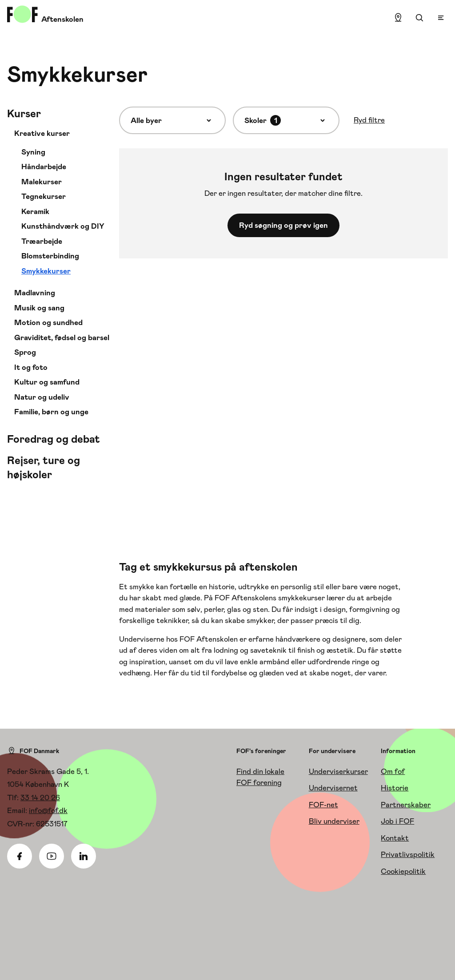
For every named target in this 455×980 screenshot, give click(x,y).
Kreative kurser (42, 133)
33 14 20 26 (40, 797)
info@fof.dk (48, 810)
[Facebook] (20, 856)
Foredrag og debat (54, 439)
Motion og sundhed (48, 322)
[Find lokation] (398, 18)
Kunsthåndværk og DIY (63, 226)
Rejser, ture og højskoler (44, 468)
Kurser (24, 114)
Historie (395, 788)
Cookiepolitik (403, 871)
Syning (33, 152)
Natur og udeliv (42, 397)
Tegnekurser (44, 196)
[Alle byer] (172, 120)
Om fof (393, 771)
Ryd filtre (369, 120)
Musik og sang (39, 308)
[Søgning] (419, 18)
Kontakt (395, 838)
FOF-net (323, 805)
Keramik (35, 211)
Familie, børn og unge (51, 412)
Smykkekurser (46, 271)
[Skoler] (286, 120)
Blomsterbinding (50, 256)
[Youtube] (52, 856)
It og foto (31, 367)
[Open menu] (441, 18)
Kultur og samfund (47, 382)
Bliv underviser (334, 821)
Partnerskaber (406, 805)
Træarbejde (42, 241)
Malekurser (42, 182)
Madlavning (35, 293)
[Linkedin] (84, 856)
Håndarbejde (44, 167)
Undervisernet (333, 788)
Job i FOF (397, 821)
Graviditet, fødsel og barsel (62, 337)
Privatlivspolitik (408, 854)
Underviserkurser (338, 771)
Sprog (25, 352)
